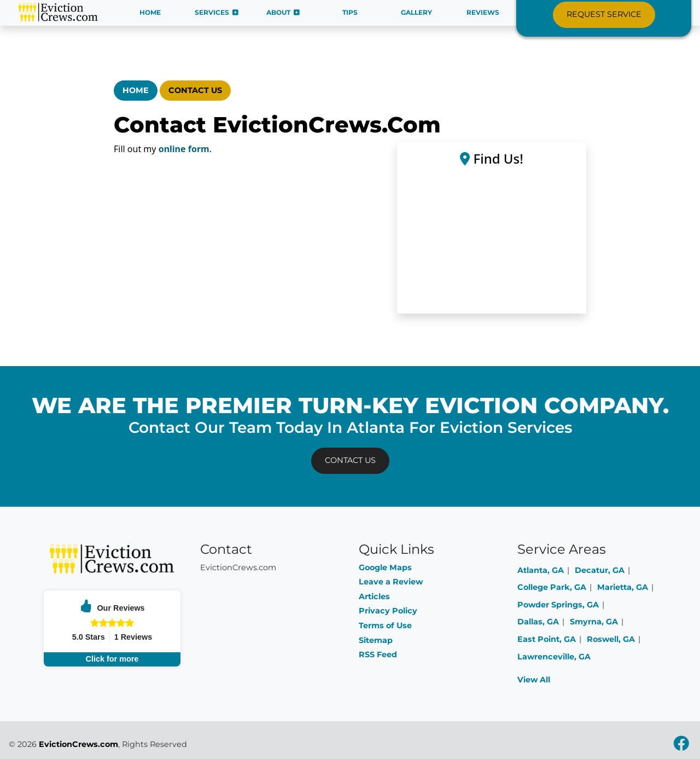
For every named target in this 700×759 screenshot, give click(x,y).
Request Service (604, 14)
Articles (374, 596)
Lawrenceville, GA (554, 657)
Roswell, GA (611, 639)
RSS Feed (378, 654)
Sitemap (376, 640)
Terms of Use (385, 625)
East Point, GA (547, 639)
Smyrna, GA (594, 622)
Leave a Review (391, 582)
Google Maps (385, 567)
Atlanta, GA (541, 570)
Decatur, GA (600, 570)
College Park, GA (552, 587)
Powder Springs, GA (558, 605)
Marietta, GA (623, 587)
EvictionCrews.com (78, 744)
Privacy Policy (388, 611)
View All (534, 680)
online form (184, 149)
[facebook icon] (681, 746)
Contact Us (195, 90)
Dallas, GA (538, 622)
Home (136, 90)
